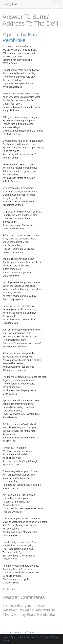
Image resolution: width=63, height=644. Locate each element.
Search (14, 637)
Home (6, 637)
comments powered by (18, 632)
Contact (45, 637)
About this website (30, 637)
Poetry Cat (10, 4)
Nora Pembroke (21, 37)
